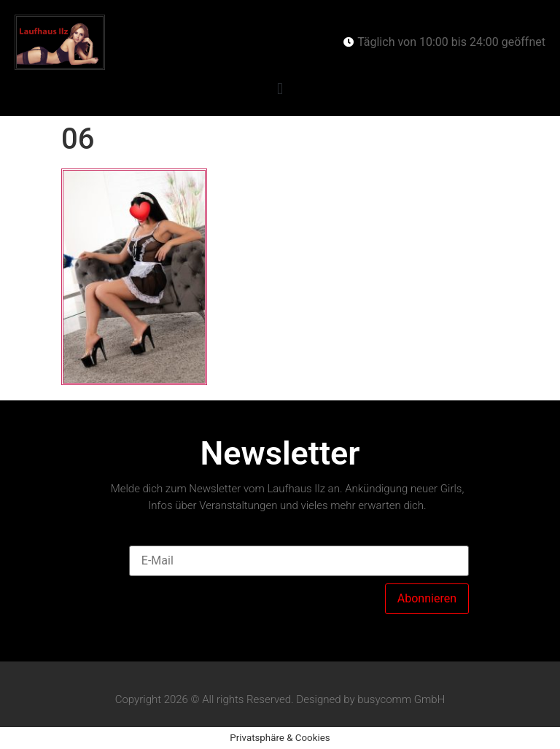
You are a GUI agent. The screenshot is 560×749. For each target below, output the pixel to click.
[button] (280, 89)
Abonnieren (427, 598)
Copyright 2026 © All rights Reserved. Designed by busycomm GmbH (280, 699)
